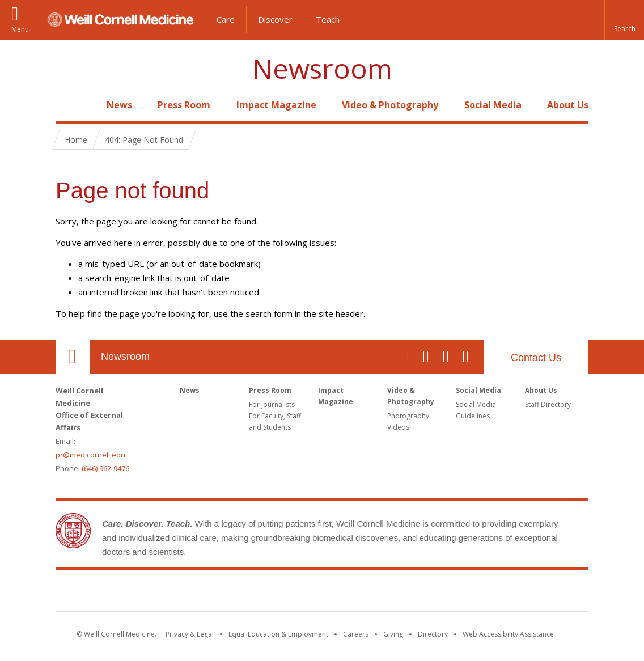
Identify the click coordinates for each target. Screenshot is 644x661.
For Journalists (272, 404)
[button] (624, 20)
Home (68, 105)
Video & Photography (390, 105)
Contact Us (536, 358)
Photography (408, 416)
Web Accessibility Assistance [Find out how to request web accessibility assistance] (508, 634)
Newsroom (322, 69)
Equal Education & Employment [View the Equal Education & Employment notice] (278, 634)
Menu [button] (20, 29)
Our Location (73, 357)
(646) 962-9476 (105, 468)
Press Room (184, 105)
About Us (568, 105)
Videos (398, 427)
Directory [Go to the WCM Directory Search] (433, 634)
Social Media (493, 105)
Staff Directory (548, 404)
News (119, 105)
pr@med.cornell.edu (90, 455)
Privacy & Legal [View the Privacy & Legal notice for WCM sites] (190, 634)
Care (226, 19)
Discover (275, 19)
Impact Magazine (276, 105)
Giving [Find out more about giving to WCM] (393, 634)
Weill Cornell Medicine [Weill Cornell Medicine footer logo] (322, 593)
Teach (328, 19)
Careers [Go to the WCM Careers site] (356, 634)
